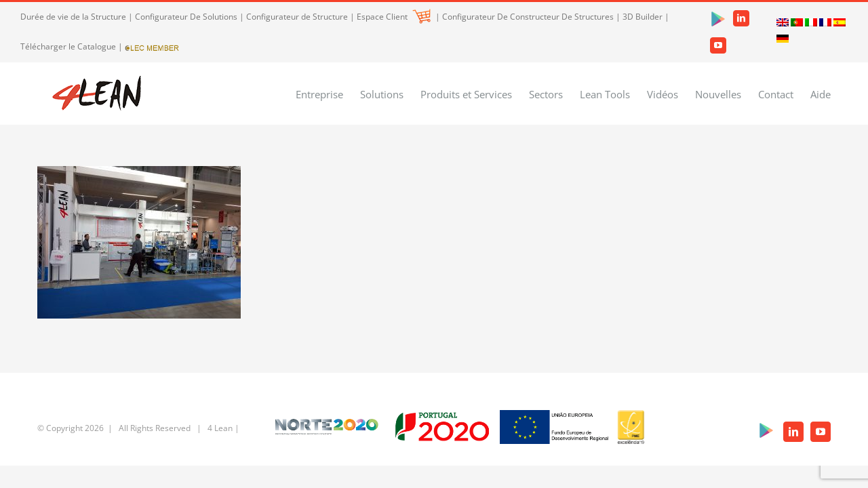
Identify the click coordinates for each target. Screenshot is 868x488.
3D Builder (643, 17)
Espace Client (394, 17)
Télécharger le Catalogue (68, 46)
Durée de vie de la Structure (73, 17)
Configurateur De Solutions (186, 17)
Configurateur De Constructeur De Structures (528, 17)
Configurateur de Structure (297, 17)
